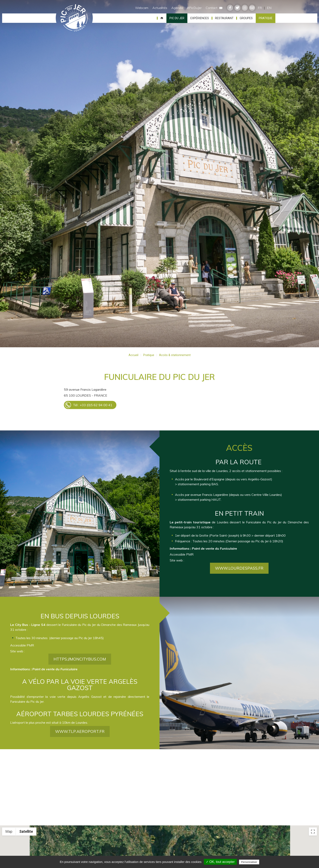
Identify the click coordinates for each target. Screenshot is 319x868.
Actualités (160, 8)
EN (269, 8)
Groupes (246, 18)
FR (260, 8)
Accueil (162, 18)
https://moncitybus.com (80, 688)
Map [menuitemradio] (9, 831)
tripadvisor (252, 8)
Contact (214, 8)
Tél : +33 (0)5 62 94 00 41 (93, 405)
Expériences (200, 18)
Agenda (177, 8)
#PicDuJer (194, 8)
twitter (237, 8)
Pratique (266, 18)
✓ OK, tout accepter (220, 862)
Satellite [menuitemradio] (26, 831)
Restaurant (224, 18)
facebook (230, 8)
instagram (245, 8)
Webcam (142, 8)
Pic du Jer (74, 18)
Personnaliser (249, 862)
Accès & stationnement (175, 355)
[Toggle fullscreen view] (313, 832)
